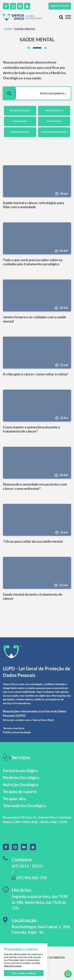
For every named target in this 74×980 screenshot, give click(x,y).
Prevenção (54, 121)
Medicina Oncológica (21, 777)
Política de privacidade (17, 732)
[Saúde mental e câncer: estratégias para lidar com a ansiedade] (37, 181)
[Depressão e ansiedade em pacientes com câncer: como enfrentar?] (37, 463)
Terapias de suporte (20, 792)
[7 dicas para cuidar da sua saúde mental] (37, 520)
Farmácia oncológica (20, 770)
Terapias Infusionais (54, 132)
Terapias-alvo (14, 799)
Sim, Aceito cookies (24, 973)
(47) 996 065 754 (29, 878)
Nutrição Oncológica (21, 785)
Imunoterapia (54, 110)
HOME (8, 29)
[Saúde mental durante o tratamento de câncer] (37, 573)
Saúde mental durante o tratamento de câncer (33, 597)
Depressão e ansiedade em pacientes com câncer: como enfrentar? (35, 486)
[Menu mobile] (68, 17)
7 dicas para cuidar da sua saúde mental (33, 541)
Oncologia (20, 121)
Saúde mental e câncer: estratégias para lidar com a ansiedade (33, 205)
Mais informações (13, 966)
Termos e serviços (14, 728)
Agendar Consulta (60, 6)
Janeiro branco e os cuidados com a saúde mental (35, 319)
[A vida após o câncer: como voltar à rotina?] (37, 353)
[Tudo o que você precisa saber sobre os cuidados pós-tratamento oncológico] (37, 238)
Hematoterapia (20, 110)
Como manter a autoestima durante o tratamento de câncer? (31, 429)
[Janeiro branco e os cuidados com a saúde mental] (37, 295)
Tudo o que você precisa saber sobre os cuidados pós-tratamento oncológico (33, 262)
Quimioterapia (20, 132)
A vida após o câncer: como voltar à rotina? (36, 374)
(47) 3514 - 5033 (26, 866)
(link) (51, 720)
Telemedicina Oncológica (24, 806)
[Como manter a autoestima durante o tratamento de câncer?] (37, 406)
